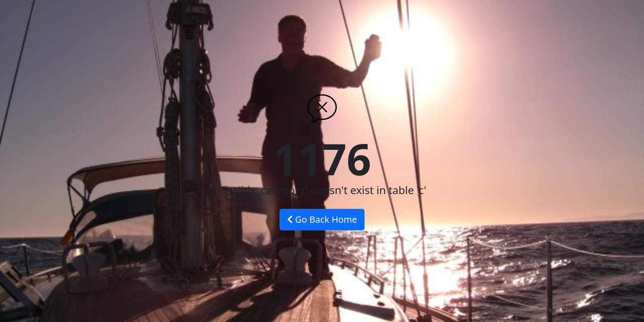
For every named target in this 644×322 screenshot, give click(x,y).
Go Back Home (322, 219)
